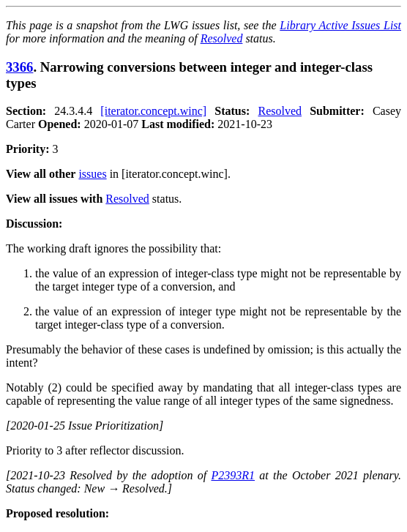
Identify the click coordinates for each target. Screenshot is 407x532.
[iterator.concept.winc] (153, 111)
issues (92, 174)
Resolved (222, 38)
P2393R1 (233, 475)
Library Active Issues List (340, 25)
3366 (19, 67)
